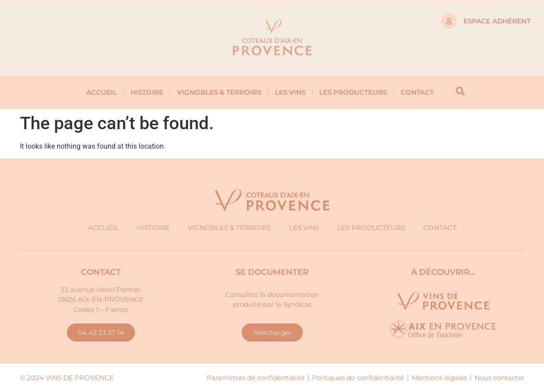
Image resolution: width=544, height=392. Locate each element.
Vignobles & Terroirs (219, 92)
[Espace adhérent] (449, 21)
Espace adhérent (497, 21)
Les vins (290, 92)
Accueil (102, 92)
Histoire (147, 92)
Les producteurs (353, 92)
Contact (417, 92)
